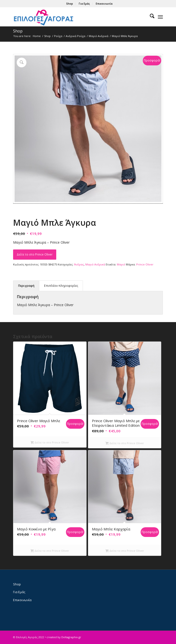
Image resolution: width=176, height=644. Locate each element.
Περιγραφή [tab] (26, 286)
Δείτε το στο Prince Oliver (35, 254)
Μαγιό (121, 264)
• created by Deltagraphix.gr (63, 637)
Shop (70, 4)
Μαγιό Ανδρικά (95, 264)
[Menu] (160, 17)
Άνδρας (79, 264)
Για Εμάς (84, 4)
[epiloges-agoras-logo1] (73, 17)
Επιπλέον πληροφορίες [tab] (61, 286)
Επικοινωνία (104, 4)
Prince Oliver (145, 264)
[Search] (150, 17)
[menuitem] (70, 4)
